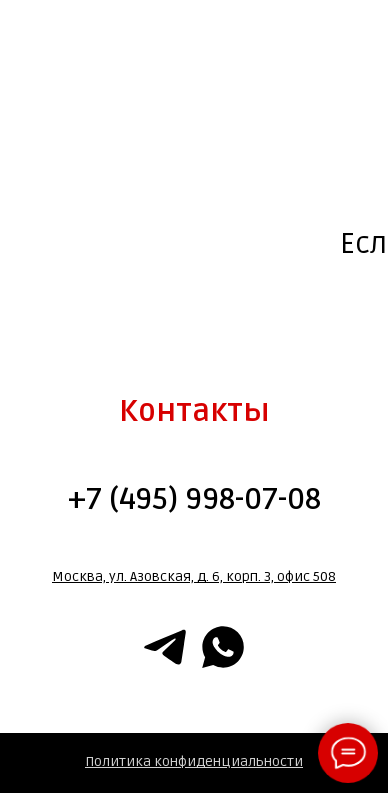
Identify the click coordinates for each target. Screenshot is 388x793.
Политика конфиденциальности (194, 761)
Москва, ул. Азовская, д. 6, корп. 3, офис (181, 576)
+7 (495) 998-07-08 (194, 499)
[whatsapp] (223, 647)
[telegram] (165, 647)
